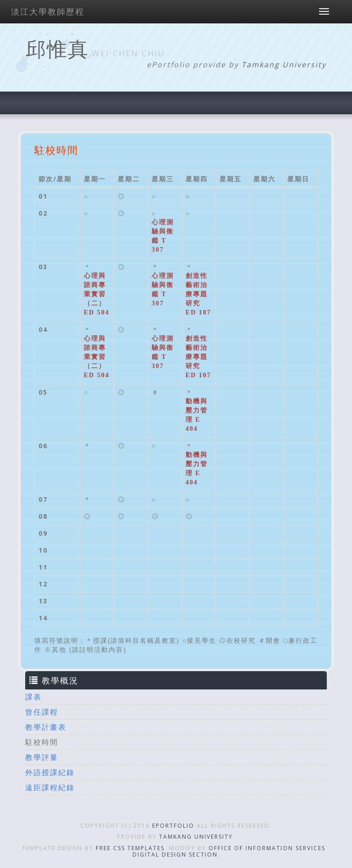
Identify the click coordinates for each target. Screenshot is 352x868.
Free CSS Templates (130, 848)
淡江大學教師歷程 (48, 11)
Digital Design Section (175, 854)
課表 (33, 697)
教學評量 (42, 757)
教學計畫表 (46, 727)
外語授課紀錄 (50, 772)
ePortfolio (173, 826)
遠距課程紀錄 (50, 787)
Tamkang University (284, 65)
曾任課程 (42, 712)
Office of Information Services (267, 848)
